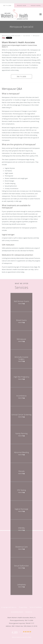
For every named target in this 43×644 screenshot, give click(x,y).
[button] (21, 6)
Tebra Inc (14, 607)
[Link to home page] (19, 14)
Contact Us (29, 612)
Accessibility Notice (17, 612)
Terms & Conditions (36, 607)
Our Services (27, 36)
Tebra (30, 637)
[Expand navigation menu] (41, 14)
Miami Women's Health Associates (11, 36)
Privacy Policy (23, 607)
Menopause (36, 36)
